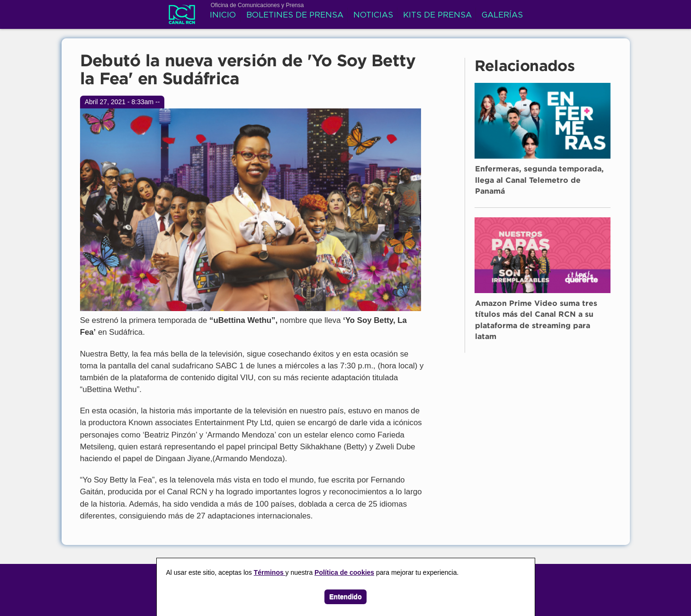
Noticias (373, 15)
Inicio (223, 15)
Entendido (345, 597)
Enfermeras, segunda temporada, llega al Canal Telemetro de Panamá (539, 180)
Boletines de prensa (295, 15)
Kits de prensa (437, 15)
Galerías (502, 15)
